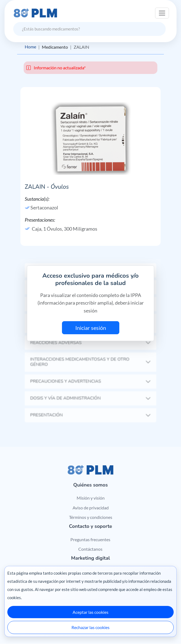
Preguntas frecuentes (90, 539)
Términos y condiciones (91, 517)
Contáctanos (90, 549)
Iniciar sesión (91, 328)
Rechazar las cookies (90, 627)
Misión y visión (91, 498)
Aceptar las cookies (90, 612)
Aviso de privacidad (91, 508)
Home (30, 47)
